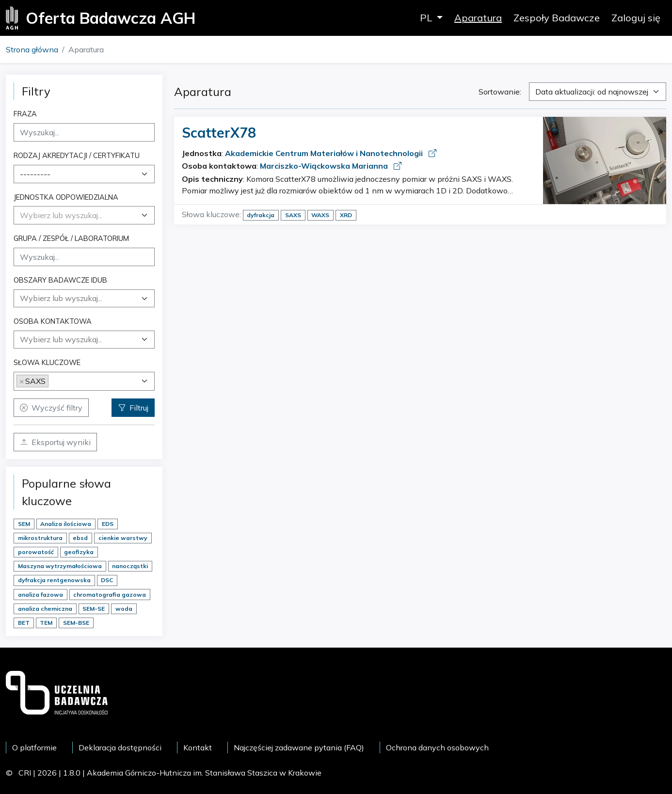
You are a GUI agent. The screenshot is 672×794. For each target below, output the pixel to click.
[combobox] (84, 174)
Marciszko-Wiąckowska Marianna (325, 166)
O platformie (34, 747)
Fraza (25, 114)
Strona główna (32, 49)
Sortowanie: (500, 92)
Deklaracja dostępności (120, 747)
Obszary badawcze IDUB (60, 280)
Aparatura (478, 18)
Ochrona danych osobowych (437, 747)
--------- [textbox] (35, 174)
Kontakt (198, 747)
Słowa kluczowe (47, 362)
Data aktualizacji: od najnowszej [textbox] (592, 92)
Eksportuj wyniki (55, 442)
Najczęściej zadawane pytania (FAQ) (299, 747)
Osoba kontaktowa (53, 321)
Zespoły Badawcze (557, 18)
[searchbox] (84, 298)
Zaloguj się (636, 18)
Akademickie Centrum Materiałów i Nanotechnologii (325, 153)
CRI (25, 773)
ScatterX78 (219, 133)
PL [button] (427, 18)
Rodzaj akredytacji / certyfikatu (77, 155)
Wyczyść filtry (51, 408)
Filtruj (133, 408)
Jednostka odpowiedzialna (66, 197)
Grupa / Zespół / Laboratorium (71, 238)
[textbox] (61, 215)
